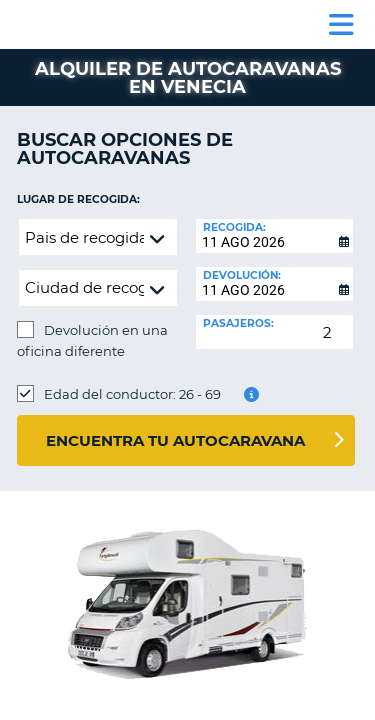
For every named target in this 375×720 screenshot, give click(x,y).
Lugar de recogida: (78, 199)
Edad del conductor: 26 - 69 (132, 394)
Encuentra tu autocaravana (175, 440)
